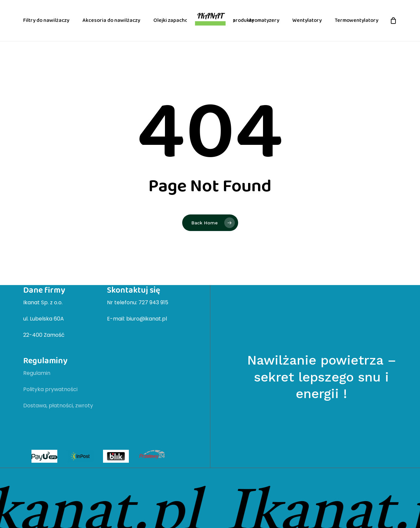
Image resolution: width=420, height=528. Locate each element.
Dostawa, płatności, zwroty (58, 406)
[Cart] (393, 21)
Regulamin (37, 373)
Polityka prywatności (50, 389)
